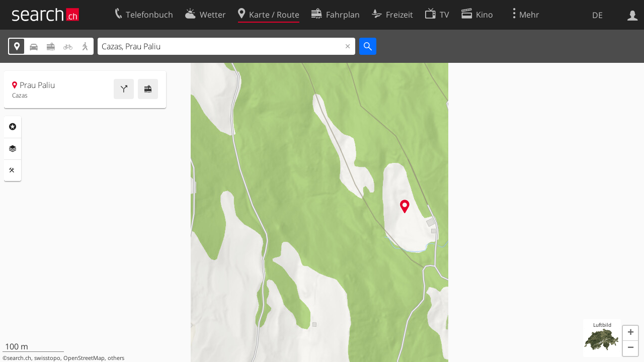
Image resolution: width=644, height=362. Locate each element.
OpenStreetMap (84, 358)
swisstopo (47, 358)
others (116, 358)
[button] (630, 333)
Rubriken (13, 127)
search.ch (19, 358)
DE (597, 15)
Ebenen (13, 149)
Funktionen (13, 170)
